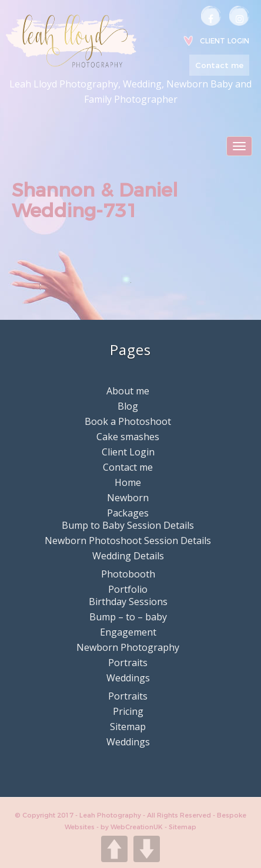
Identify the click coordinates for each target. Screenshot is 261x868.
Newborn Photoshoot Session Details (128, 541)
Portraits (128, 663)
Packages (128, 513)
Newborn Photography (128, 647)
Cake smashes (128, 437)
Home (128, 482)
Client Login (225, 41)
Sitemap (128, 727)
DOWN (147, 849)
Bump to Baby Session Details (128, 525)
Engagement (128, 632)
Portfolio (128, 589)
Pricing (128, 711)
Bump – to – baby (128, 617)
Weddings (128, 678)
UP (114, 849)
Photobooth (128, 574)
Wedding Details (128, 556)
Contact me (219, 65)
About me (128, 391)
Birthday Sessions (128, 602)
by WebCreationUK (133, 827)
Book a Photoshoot (128, 421)
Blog (128, 406)
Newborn (128, 498)
